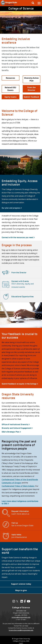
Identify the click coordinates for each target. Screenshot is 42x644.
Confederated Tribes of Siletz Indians (18, 486)
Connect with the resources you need (18, 237)
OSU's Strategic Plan (11, 432)
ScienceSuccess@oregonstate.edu (21, 630)
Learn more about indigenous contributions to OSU (20, 502)
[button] (39, 3)
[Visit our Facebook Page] (25, 602)
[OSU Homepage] (9, 5)
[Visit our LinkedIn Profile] (22, 602)
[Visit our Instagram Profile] (14, 602)
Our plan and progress (12, 208)
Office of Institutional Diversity (16, 424)
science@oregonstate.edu (21, 617)
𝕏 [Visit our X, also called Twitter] (17, 601)
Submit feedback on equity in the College (20, 384)
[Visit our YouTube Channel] (29, 602)
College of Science (21, 8)
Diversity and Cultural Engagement (17, 428)
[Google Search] (33, 3)
